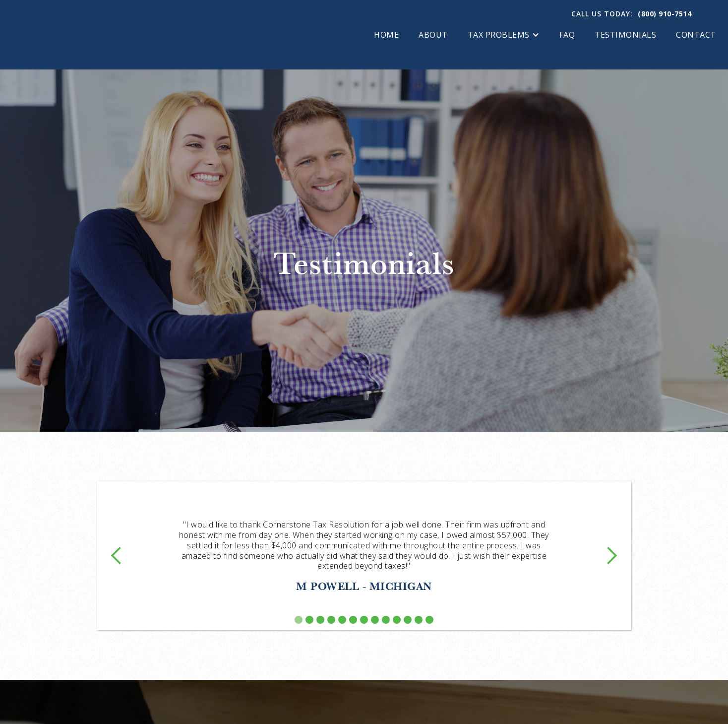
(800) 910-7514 (665, 14)
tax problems (499, 35)
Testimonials (625, 35)
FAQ (567, 35)
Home (386, 35)
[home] (97, 35)
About (433, 35)
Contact (696, 35)
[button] (504, 35)
